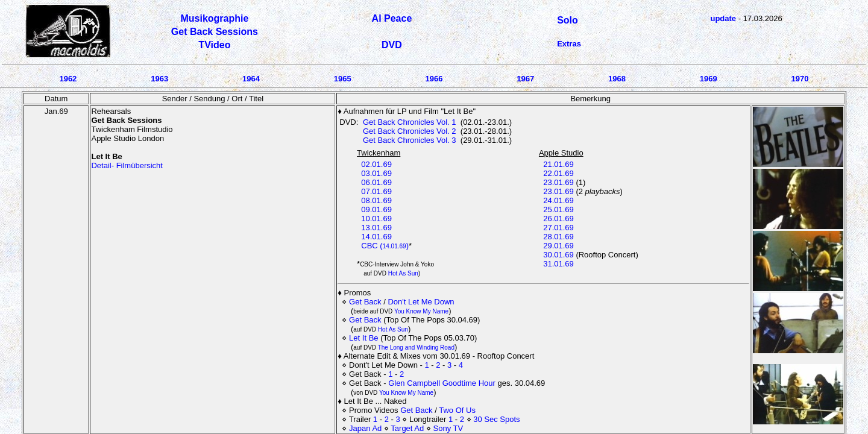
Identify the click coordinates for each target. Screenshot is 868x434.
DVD (392, 45)
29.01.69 (558, 246)
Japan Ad (365, 428)
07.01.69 (376, 191)
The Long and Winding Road (416, 348)
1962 (68, 79)
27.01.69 (558, 228)
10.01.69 (376, 219)
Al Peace (392, 18)
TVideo (214, 45)
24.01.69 (558, 200)
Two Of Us (457, 410)
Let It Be (363, 338)
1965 (343, 79)
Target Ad (407, 428)
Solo (568, 20)
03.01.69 (376, 173)
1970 (800, 79)
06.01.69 (376, 182)
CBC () (385, 246)
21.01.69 (558, 164)
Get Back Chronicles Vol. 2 (410, 131)
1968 (617, 79)
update (723, 18)
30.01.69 (558, 255)
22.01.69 (558, 173)
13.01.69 (376, 228)
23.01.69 (558, 182)
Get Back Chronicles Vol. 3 (410, 140)
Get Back (365, 302)
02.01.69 (376, 164)
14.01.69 (376, 237)
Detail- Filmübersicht (127, 165)
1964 (251, 79)
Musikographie (214, 18)
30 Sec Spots (496, 419)
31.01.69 (558, 264)
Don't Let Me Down (421, 302)
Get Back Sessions (215, 32)
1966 (434, 79)
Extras (569, 44)
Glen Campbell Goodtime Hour (443, 383)
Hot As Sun (403, 273)
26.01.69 (558, 219)
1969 (709, 79)
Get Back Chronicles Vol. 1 (410, 122)
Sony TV (448, 428)
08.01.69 (376, 200)
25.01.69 (558, 209)
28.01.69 (558, 237)
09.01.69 (376, 209)
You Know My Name (421, 311)
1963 (159, 79)
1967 (525, 79)
